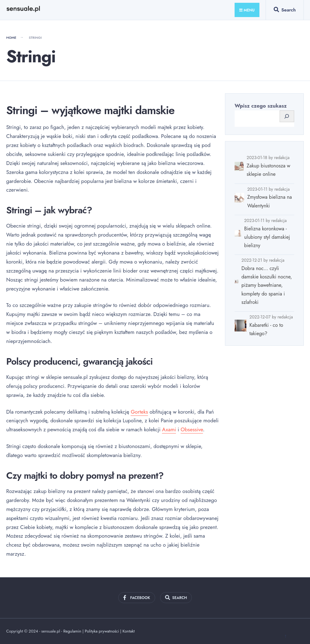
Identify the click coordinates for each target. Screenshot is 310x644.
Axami (169, 429)
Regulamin (72, 631)
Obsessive (192, 429)
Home (11, 38)
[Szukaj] (287, 116)
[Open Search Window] (285, 11)
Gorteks (139, 412)
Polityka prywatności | (104, 631)
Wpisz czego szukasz (261, 106)
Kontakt (129, 631)
